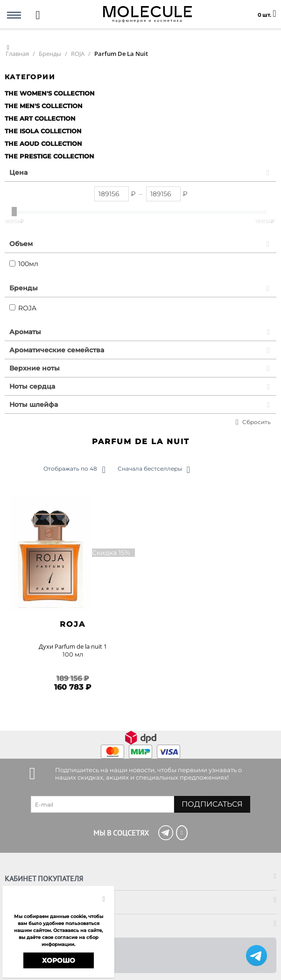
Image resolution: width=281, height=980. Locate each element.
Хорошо (59, 960)
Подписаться (212, 804)
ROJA (23, 308)
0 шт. (267, 9)
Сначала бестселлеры (154, 470)
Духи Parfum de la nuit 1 (73, 646)
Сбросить (256, 422)
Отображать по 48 (74, 470)
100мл (24, 264)
